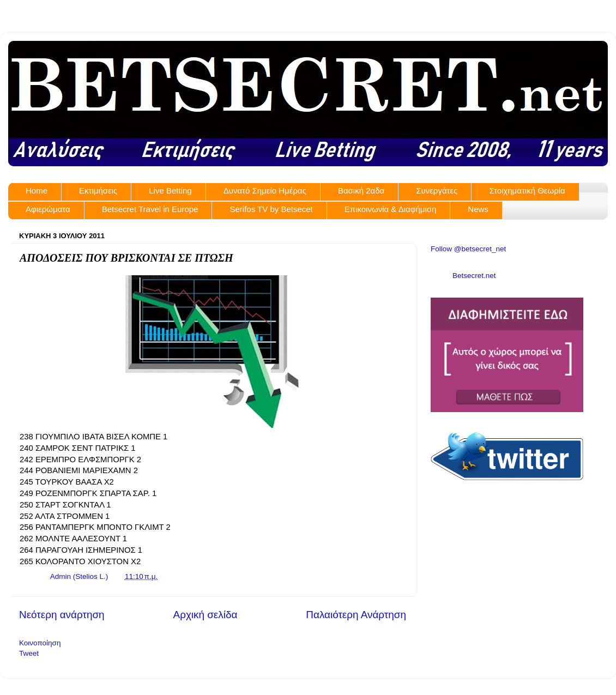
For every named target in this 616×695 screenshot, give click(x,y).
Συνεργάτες (437, 191)
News (478, 209)
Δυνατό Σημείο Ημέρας (265, 191)
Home (37, 191)
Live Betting (170, 191)
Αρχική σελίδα (206, 615)
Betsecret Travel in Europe (150, 209)
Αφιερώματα (48, 209)
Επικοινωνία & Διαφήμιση (391, 209)
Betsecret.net (474, 276)
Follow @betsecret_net (468, 249)
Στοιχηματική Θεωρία (527, 191)
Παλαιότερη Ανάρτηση (356, 615)
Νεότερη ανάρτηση (62, 615)
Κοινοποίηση (40, 643)
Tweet (29, 653)
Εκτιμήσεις (98, 191)
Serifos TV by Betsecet (271, 209)
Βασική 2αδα (361, 191)
